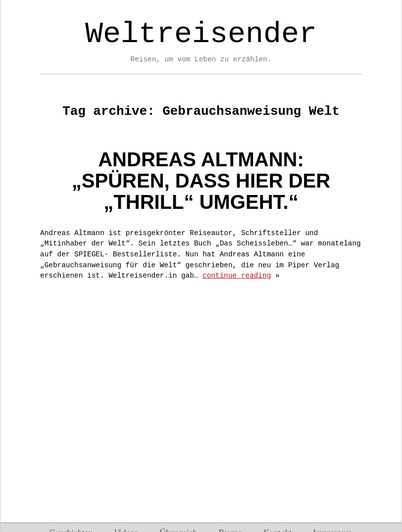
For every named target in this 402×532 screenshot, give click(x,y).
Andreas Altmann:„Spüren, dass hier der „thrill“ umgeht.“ (201, 181)
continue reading (237, 276)
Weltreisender (201, 34)
